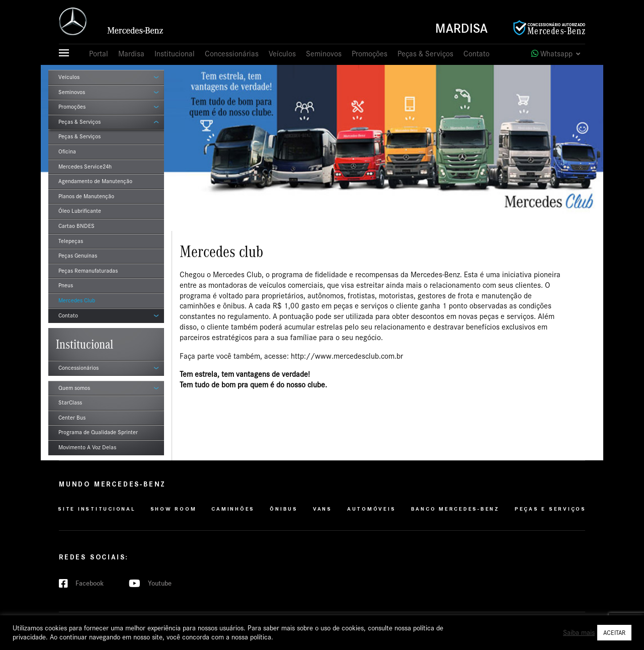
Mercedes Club (77, 300)
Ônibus (284, 509)
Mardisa (461, 29)
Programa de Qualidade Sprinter (98, 432)
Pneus (66, 285)
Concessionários (78, 368)
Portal (99, 54)
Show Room (174, 509)
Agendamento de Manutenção (95, 181)
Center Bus (72, 418)
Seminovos (324, 54)
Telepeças (71, 241)
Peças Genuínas (78, 256)
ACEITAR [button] (614, 633)
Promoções (370, 54)
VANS (323, 509)
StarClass (70, 402)
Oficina (67, 151)
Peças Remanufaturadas (88, 271)
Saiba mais (579, 633)
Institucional (175, 54)
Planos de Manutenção (86, 196)
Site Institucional (97, 509)
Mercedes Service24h (85, 167)
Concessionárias (232, 54)
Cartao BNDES (76, 226)
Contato (476, 54)
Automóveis (372, 509)
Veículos (282, 54)
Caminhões (233, 509)
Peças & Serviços (425, 54)
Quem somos (74, 388)
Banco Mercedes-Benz (455, 509)
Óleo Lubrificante (80, 211)
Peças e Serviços (550, 509)
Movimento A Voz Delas (87, 447)
